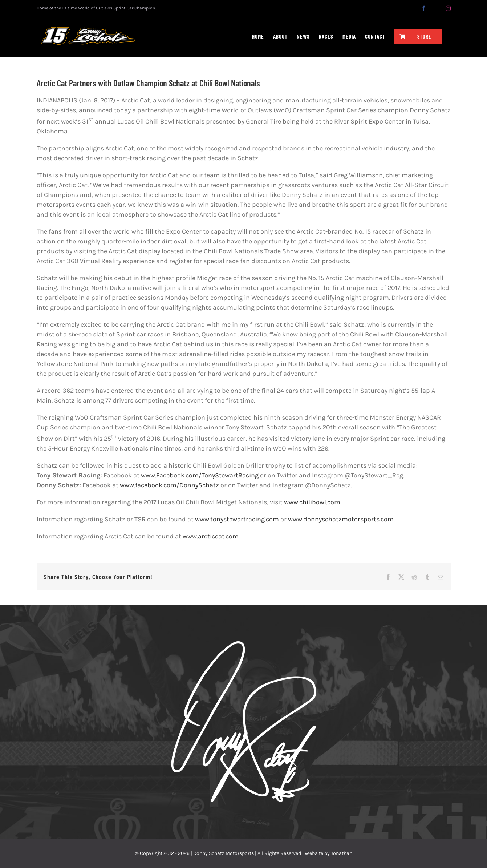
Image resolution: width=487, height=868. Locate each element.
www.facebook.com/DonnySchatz (169, 485)
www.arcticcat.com (211, 536)
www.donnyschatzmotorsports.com (341, 519)
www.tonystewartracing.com (237, 519)
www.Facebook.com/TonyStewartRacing (200, 475)
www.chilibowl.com (312, 502)
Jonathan (342, 853)
